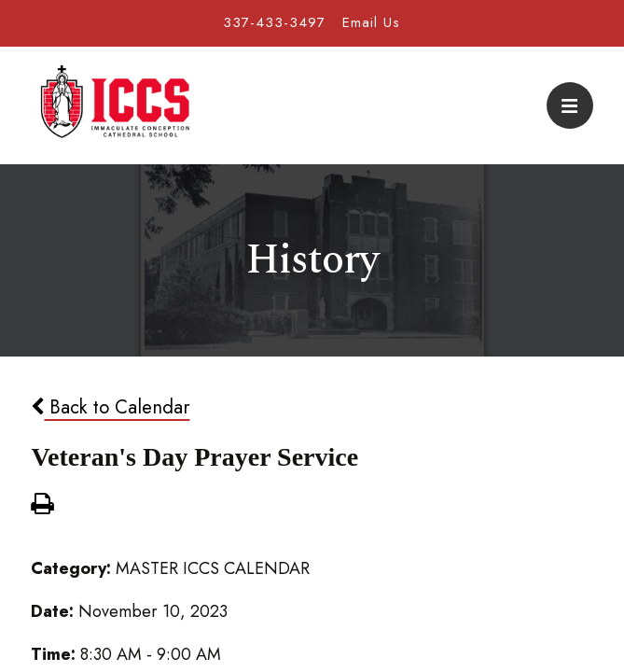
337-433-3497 (274, 22)
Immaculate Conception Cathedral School (115, 105)
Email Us (371, 22)
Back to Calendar (110, 407)
